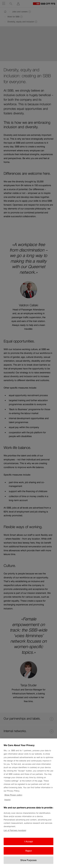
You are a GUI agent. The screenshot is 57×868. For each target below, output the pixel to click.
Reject (29, 853)
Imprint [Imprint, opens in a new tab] (7, 802)
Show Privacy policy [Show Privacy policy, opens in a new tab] (13, 797)
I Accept (29, 844)
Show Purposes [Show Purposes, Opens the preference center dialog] (28, 863)
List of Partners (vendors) (15, 833)
